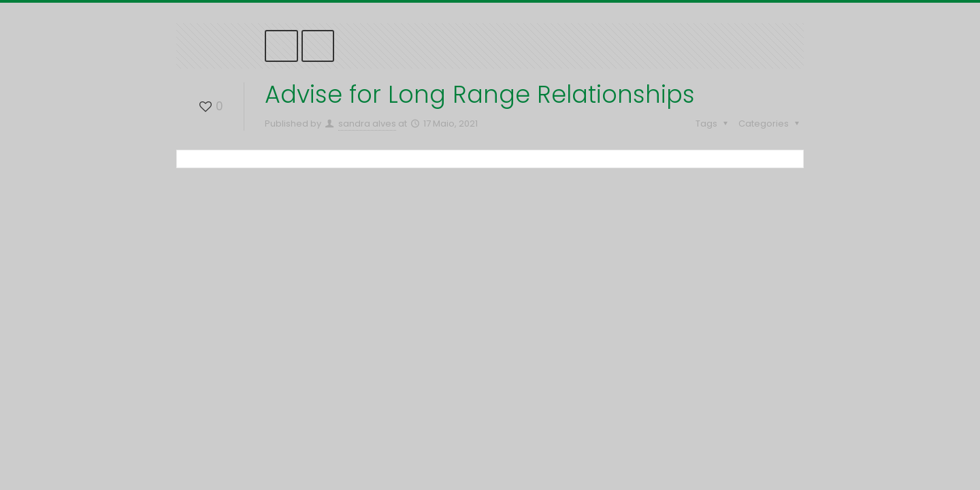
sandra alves (367, 124)
